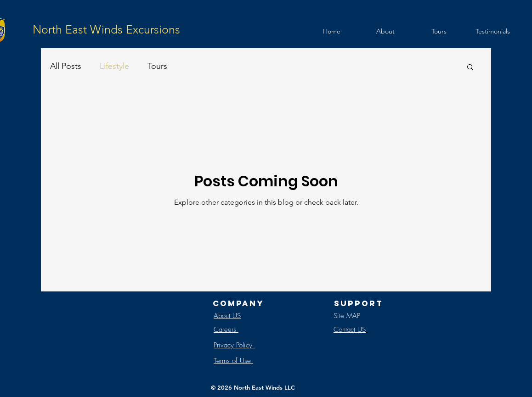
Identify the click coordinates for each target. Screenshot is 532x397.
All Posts (66, 66)
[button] (470, 68)
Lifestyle (114, 66)
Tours (157, 66)
